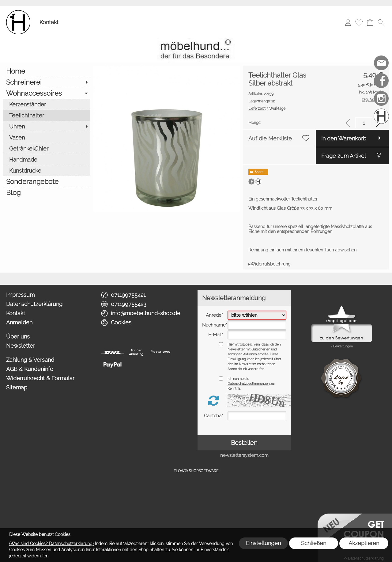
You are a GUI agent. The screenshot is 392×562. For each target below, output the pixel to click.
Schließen (314, 543)
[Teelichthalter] (47, 115)
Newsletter (21, 346)
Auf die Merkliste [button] (270, 138)
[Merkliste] (359, 22)
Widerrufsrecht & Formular (40, 378)
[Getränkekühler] (47, 148)
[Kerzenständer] (47, 104)
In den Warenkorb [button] (344, 138)
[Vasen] (47, 137)
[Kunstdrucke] (47, 170)
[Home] (47, 71)
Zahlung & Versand (30, 360)
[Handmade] (47, 159)
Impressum (20, 295)
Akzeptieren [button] (364, 543)
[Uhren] (47, 126)
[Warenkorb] (370, 22)
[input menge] (364, 123)
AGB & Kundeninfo (30, 369)
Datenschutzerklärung (34, 304)
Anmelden (19, 322)
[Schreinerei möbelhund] (381, 116)
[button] (381, 22)
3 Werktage (267, 109)
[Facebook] (381, 81)
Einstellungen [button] (263, 543)
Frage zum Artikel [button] (344, 156)
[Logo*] (18, 13)
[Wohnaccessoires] (47, 93)
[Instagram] (381, 98)
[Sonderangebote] (47, 182)
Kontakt (49, 22)
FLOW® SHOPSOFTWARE (196, 471)
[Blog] (47, 193)
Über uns (18, 336)
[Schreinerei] (47, 82)
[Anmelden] (348, 22)
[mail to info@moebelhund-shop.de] (381, 63)
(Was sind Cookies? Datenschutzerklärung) (51, 544)
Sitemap (17, 387)
